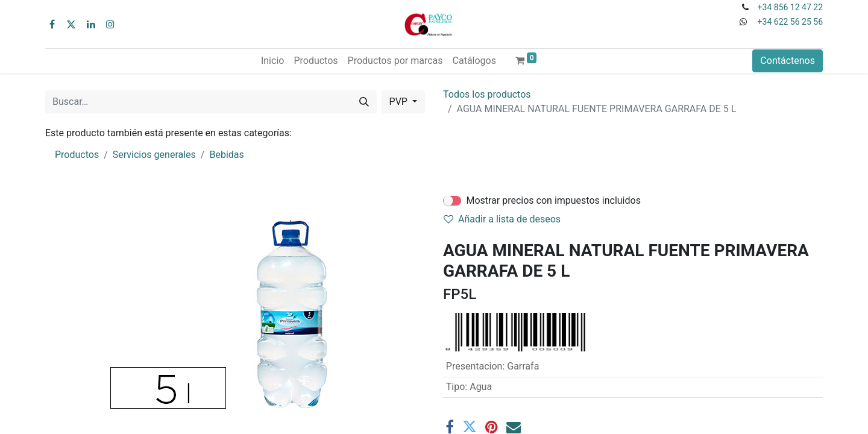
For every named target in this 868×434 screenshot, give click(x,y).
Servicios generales (154, 155)
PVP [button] (400, 102)
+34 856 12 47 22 (790, 7)
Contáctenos (788, 61)
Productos (77, 155)
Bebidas (226, 155)
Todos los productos (487, 94)
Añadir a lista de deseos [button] (502, 219)
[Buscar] (364, 102)
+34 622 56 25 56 (790, 22)
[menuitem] (272, 61)
